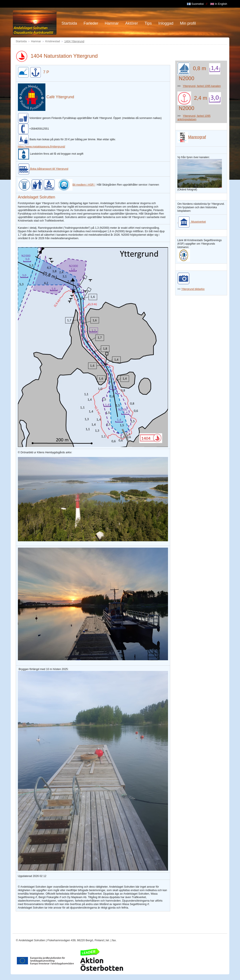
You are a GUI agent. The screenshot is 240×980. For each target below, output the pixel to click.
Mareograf (192, 137)
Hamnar (36, 41)
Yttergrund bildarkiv (193, 289)
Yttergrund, (190, 86)
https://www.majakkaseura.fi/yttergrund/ (42, 147)
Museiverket (192, 222)
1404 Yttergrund (74, 41)
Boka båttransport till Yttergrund (43, 169)
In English (219, 4)
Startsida (21, 41)
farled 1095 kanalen (208, 86)
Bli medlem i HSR (75, 185)
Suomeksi (195, 4)
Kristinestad (53, 41)
